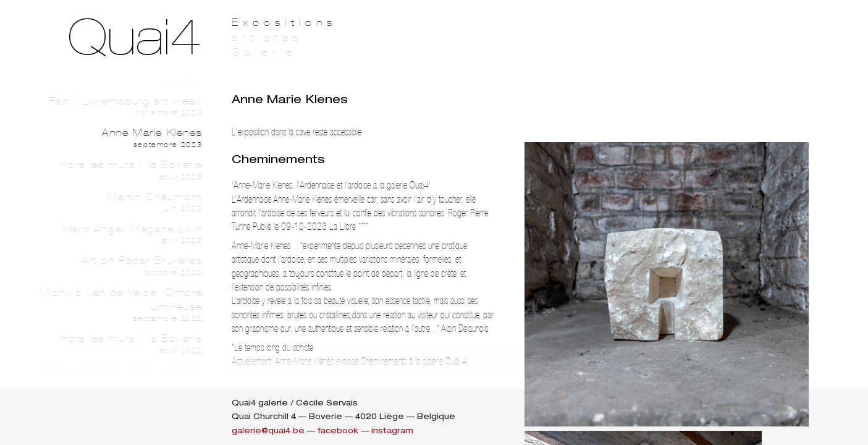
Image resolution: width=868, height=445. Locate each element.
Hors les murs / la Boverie (118, 170)
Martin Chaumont (118, 202)
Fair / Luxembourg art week (118, 106)
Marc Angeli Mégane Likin (118, 234)
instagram (392, 430)
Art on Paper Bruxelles (118, 266)
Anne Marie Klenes (118, 138)
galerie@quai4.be (268, 430)
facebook (338, 430)
